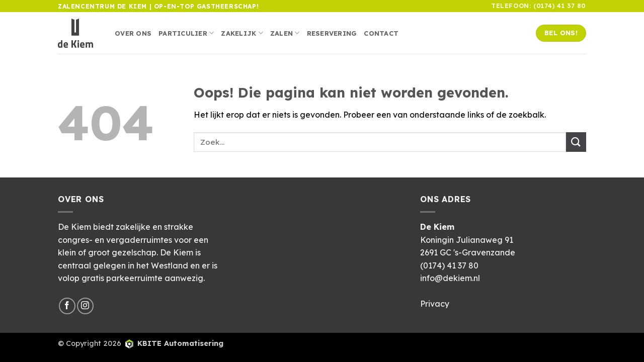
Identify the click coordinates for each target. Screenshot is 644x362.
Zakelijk (242, 33)
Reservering (332, 33)
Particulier (186, 33)
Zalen (285, 33)
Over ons (133, 33)
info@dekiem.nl (450, 278)
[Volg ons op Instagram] (85, 306)
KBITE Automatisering (180, 343)
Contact (381, 33)
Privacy (435, 304)
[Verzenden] (576, 142)
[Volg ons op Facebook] (67, 306)
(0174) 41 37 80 (449, 265)
